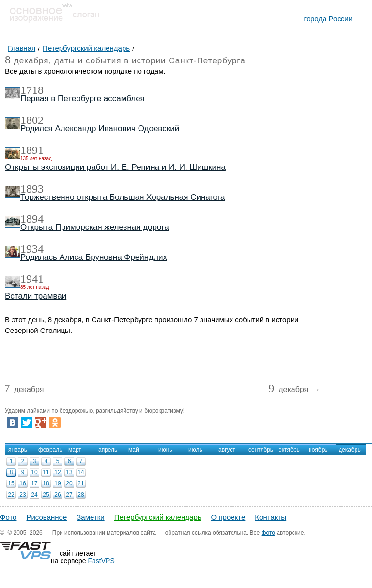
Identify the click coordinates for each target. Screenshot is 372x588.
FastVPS (101, 561)
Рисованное (46, 517)
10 (34, 472)
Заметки (90, 517)
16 (23, 483)
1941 (32, 279)
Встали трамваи (36, 296)
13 (69, 472)
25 (46, 495)
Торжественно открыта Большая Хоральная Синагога (123, 197)
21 (81, 483)
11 (46, 472)
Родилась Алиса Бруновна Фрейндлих (94, 257)
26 (57, 495)
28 (81, 495)
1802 (32, 120)
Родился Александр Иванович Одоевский (100, 128)
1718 (32, 90)
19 (57, 483)
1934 (32, 249)
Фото (8, 517)
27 (69, 495)
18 (46, 483)
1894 (32, 219)
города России (328, 19)
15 (11, 483)
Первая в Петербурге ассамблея (83, 98)
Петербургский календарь (158, 517)
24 (34, 495)
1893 (32, 189)
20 (69, 483)
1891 (32, 150)
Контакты (271, 517)
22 (11, 495)
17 (34, 483)
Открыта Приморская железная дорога (95, 227)
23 (23, 495)
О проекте (228, 517)
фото (268, 533)
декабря (24, 390)
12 (57, 472)
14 (81, 472)
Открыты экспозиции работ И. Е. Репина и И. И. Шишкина (115, 167)
